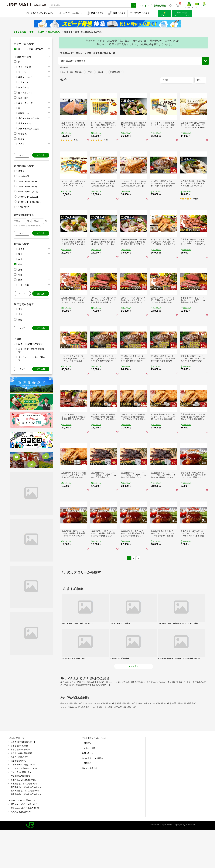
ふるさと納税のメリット (21, 795)
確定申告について (18, 799)
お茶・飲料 (23, 97)
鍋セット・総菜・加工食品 (31, 49)
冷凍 (20, 314)
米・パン (22, 72)
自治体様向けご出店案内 (92, 796)
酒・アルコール (25, 92)
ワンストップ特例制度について (24, 806)
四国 (20, 279)
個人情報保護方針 (90, 806)
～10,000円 (23, 176)
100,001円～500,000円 (29, 196)
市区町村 (66, 85)
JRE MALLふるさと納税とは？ (24, 842)
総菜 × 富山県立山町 (126, 741)
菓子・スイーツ (25, 102)
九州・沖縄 (23, 285)
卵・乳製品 (23, 87)
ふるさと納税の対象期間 (21, 791)
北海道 (21, 249)
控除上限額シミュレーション (94, 776)
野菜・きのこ (24, 82)
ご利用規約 (87, 801)
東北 (20, 254)
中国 (20, 274)
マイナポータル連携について (23, 802)
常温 (20, 319)
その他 (21, 144)
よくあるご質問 (89, 786)
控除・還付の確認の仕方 (21, 810)
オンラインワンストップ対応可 (182, 81)
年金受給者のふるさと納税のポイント (27, 832)
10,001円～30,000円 (28, 181)
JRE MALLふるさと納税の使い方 (25, 846)
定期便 (21, 138)
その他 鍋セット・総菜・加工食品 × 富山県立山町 (114, 745)
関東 (20, 259)
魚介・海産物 (24, 67)
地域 (64, 71)
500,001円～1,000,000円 (30, 201)
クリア (22, 155)
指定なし (22, 171)
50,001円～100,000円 (28, 191)
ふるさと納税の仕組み (20, 787)
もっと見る (134, 704)
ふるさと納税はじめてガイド (23, 780)
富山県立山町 (54, 31)
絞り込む (41, 155)
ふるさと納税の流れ (19, 784)
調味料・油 (23, 113)
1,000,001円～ (25, 206)
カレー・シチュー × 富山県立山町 (100, 741)
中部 (32, 31)
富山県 (41, 31)
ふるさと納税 (20, 31)
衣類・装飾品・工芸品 (29, 128)
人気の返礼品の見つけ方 (21, 850)
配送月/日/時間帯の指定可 (30, 344)
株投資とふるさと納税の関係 (23, 818)
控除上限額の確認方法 (20, 814)
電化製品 (22, 133)
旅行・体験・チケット (29, 118)
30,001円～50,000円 (28, 186)
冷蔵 (20, 309)
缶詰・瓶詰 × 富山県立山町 (184, 741)
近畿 (20, 269)
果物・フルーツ (25, 77)
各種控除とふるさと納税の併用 (24, 821)
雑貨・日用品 (24, 123)
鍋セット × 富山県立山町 (71, 741)
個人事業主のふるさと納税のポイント (27, 825)
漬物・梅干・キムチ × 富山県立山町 (154, 741)
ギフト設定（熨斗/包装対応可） (182, 76)
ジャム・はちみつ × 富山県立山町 (75, 745)
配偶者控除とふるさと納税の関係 (25, 829)
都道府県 (66, 78)
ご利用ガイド (88, 781)
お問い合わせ (88, 791)
